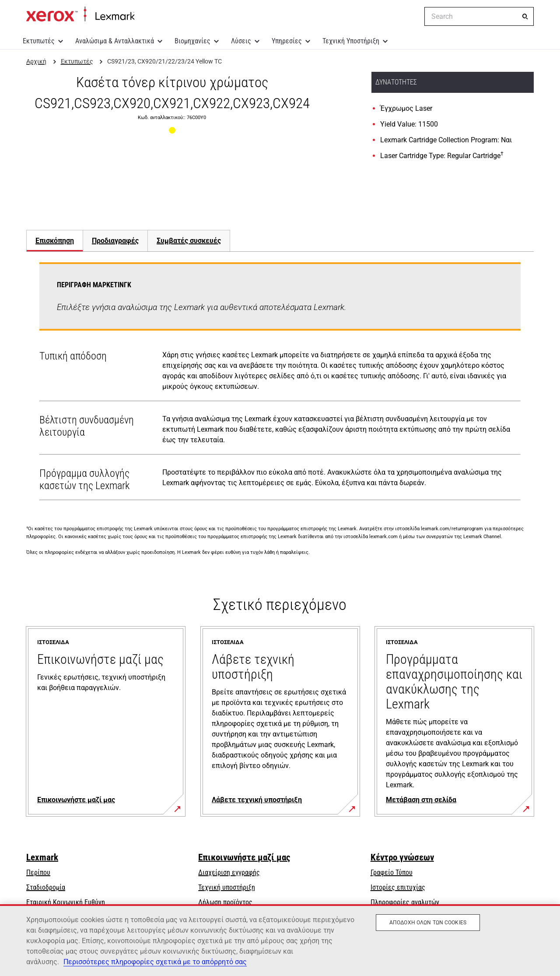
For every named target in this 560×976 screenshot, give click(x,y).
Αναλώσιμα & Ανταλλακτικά (115, 41)
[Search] (525, 17)
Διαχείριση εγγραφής (229, 872)
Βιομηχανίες (192, 41)
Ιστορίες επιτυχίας (398, 887)
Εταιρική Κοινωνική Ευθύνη (66, 902)
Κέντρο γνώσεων (402, 857)
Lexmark (42, 857)
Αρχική (80, 14)
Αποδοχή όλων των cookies (428, 923)
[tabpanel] (280, 383)
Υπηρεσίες (287, 41)
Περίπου (38, 872)
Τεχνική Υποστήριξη (351, 41)
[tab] (54, 241)
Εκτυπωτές (39, 41)
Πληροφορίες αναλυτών (405, 902)
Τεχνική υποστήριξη (227, 887)
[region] (280, 940)
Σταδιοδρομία (46, 887)
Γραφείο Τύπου (392, 872)
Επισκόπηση (55, 241)
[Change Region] (411, 17)
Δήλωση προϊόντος (225, 902)
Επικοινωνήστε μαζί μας (244, 857)
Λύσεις (241, 41)
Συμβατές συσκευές (189, 241)
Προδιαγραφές (115, 241)
